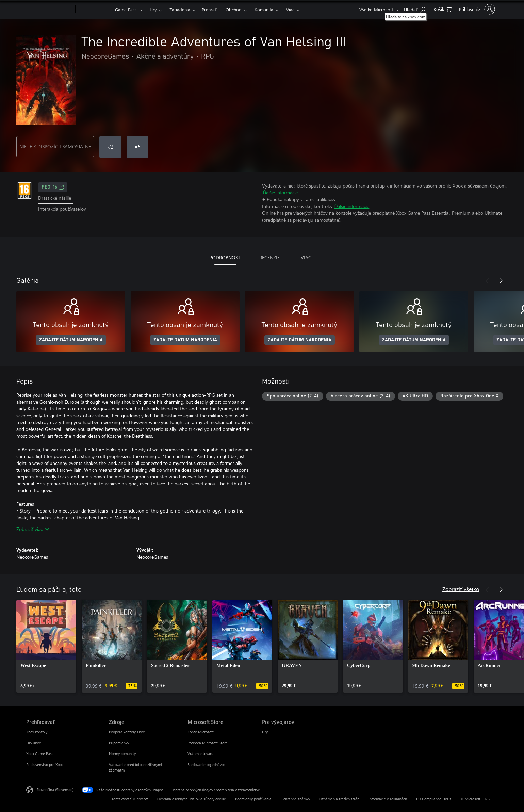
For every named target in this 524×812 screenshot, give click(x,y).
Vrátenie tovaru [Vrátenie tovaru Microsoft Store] (200, 754)
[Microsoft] (50, 10)
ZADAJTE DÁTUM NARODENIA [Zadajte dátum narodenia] (71, 340)
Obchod (234, 9)
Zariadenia (180, 9)
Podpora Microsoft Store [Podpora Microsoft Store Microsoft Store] (208, 743)
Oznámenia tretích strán (339, 799)
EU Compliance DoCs (434, 799)
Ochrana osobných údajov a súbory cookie (192, 799)
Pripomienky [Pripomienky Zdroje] (119, 743)
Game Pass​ (126, 9)
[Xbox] (94, 10)
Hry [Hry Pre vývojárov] (265, 732)
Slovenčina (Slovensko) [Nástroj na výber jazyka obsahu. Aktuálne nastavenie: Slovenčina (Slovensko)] (55, 789)
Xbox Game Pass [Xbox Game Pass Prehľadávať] (40, 754)
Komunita (264, 9)
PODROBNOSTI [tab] (225, 257)
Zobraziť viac (33, 529)
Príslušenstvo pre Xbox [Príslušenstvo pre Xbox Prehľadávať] (45, 765)
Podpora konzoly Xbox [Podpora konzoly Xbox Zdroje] (127, 732)
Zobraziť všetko (461, 589)
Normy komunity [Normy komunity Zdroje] (122, 754)
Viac (290, 9)
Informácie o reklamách (388, 799)
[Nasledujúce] (501, 281)
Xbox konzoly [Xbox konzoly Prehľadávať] (37, 732)
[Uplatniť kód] (137, 147)
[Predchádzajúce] (487, 281)
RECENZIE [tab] (269, 257)
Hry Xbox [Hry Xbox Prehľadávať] (34, 743)
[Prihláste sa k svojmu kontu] (476, 9)
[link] (46, 646)
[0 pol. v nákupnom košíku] (443, 9)
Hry (153, 9)
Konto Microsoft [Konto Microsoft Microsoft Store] (201, 732)
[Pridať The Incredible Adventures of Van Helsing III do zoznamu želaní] (110, 147)
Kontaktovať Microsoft (130, 799)
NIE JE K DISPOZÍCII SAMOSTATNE (55, 147)
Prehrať (209, 9)
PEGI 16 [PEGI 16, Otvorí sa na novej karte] (53, 187)
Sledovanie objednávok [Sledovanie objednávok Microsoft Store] (206, 765)
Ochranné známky (295, 799)
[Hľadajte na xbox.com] (415, 9)
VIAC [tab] (306, 257)
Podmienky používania (253, 799)
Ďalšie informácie (280, 192)
